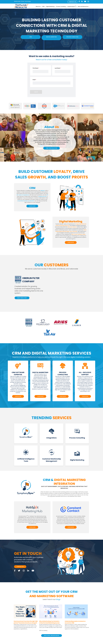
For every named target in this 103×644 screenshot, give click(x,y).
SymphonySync (72, 6)
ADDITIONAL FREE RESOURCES (52, 635)
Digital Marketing (51, 6)
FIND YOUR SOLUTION (52, 148)
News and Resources (83, 6)
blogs (58, 599)
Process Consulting (61, 6)
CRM (44, 6)
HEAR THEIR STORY (22, 298)
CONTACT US (72, 2)
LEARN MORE (32, 206)
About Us (38, 6)
